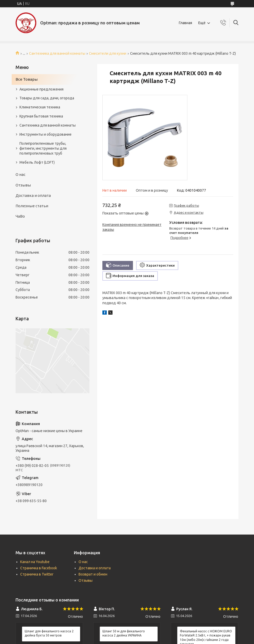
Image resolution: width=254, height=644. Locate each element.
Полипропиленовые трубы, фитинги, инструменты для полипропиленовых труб (43, 148)
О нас (20, 174)
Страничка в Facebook (39, 568)
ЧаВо (20, 216)
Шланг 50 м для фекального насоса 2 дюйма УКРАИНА (124, 633)
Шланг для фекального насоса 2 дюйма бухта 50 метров (49, 633)
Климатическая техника (40, 107)
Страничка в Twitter (37, 574)
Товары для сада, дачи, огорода (47, 98)
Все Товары (27, 79)
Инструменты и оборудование (45, 134)
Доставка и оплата (33, 195)
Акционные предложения (41, 89)
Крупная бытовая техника (41, 116)
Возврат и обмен (93, 574)
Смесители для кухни (108, 53)
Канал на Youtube (35, 562)
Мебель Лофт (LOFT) (37, 162)
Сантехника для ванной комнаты (57, 53)
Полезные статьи (32, 206)
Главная (185, 23)
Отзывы (23, 185)
